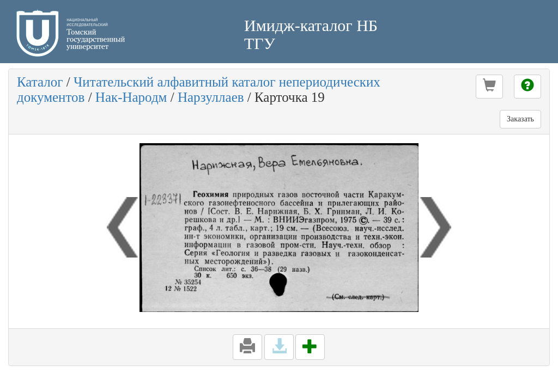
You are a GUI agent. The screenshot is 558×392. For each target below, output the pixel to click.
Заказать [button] (520, 119)
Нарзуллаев (211, 97)
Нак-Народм (131, 97)
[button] (489, 87)
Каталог (40, 82)
